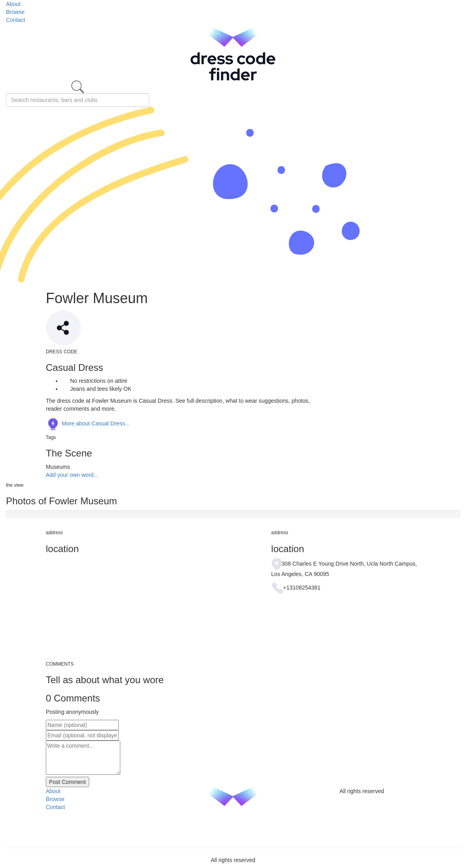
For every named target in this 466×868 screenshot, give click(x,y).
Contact (16, 20)
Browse (15, 12)
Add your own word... (72, 475)
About (13, 4)
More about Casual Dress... (88, 423)
